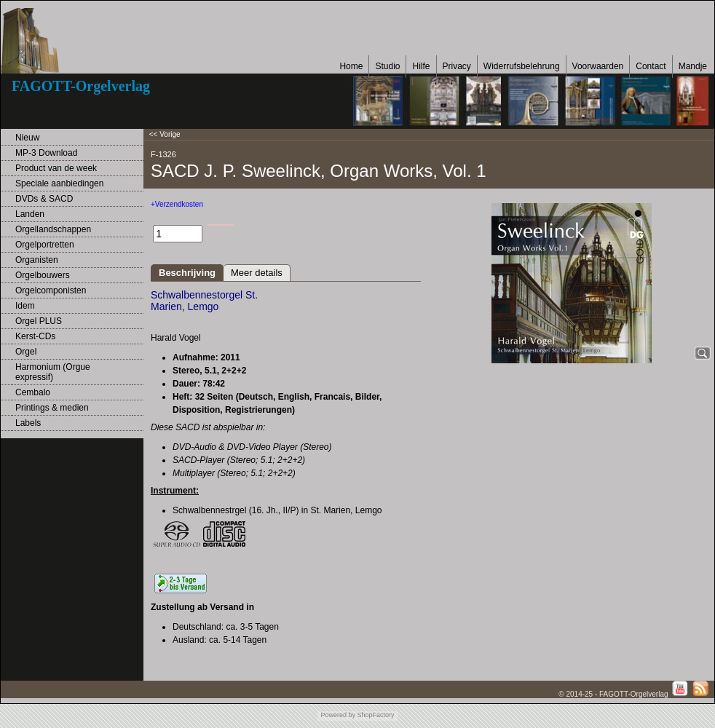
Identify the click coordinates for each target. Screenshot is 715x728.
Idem (25, 306)
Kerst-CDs (35, 336)
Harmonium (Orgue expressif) (53, 372)
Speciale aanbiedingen (59, 183)
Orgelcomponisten (51, 290)
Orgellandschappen (53, 229)
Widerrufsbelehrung (522, 66)
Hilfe (421, 66)
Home (351, 66)
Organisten (37, 260)
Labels (28, 423)
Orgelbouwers (43, 275)
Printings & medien (52, 408)
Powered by (338, 715)
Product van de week (56, 168)
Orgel (26, 352)
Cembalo (33, 392)
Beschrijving (187, 273)
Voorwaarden (598, 66)
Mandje (693, 66)
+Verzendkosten (177, 204)
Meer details (257, 273)
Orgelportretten (45, 245)
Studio (387, 66)
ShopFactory (375, 715)
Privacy (457, 66)
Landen (30, 214)
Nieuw (27, 138)
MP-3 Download (46, 153)
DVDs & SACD (44, 199)
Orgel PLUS (39, 321)
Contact (651, 66)
